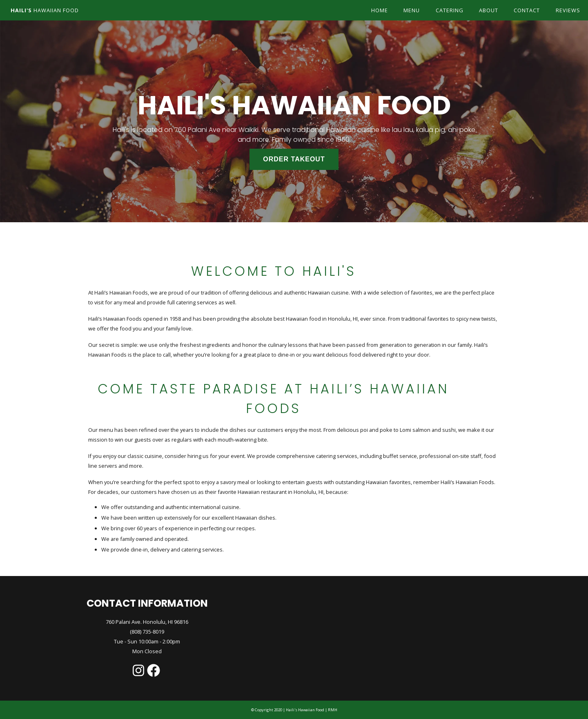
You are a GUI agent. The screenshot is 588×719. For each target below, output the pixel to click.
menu (412, 10)
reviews (568, 10)
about (489, 10)
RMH (332, 710)
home (380, 10)
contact (527, 10)
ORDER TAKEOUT (294, 159)
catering (450, 10)
